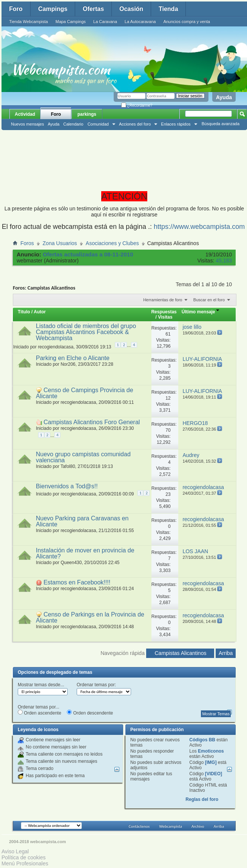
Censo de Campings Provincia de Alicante (85, 393)
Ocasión (131, 9)
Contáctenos (139, 826)
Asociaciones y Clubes (112, 243)
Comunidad (98, 124)
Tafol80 (68, 466)
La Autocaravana (140, 21)
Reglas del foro (202, 799)
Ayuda (224, 97)
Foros (27, 243)
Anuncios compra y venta (187, 21)
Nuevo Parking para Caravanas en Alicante (82, 521)
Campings (53, 9)
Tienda (168, 9)
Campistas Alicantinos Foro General (92, 422)
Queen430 (71, 563)
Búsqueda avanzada (221, 124)
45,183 (224, 261)
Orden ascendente (39, 713)
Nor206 (68, 364)
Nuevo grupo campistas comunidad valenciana (83, 457)
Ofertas (93, 9)
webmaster (29, 261)
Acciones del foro (135, 124)
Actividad (25, 114)
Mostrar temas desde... (41, 685)
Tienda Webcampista (29, 21)
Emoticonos (211, 751)
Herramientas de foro (163, 300)
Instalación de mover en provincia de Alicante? (85, 553)
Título (24, 312)
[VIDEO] (214, 774)
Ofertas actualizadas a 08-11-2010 (88, 254)
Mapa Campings (71, 21)
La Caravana (105, 21)
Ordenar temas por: (96, 685)
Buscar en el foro (209, 300)
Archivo (198, 826)
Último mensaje (201, 312)
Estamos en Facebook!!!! (77, 582)
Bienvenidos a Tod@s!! (67, 486)
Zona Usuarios (60, 243)
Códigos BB (202, 740)
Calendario (73, 124)
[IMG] (211, 762)
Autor (40, 312)
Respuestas (164, 312)
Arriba (226, 653)
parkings (87, 114)
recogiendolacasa (56, 347)
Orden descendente (90, 713)
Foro (16, 9)
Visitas (165, 317)
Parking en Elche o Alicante (73, 358)
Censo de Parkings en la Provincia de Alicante (90, 617)
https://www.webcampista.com (199, 227)
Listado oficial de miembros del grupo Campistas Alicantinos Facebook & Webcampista (86, 332)
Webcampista (171, 826)
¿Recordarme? (137, 105)
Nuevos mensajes (27, 124)
